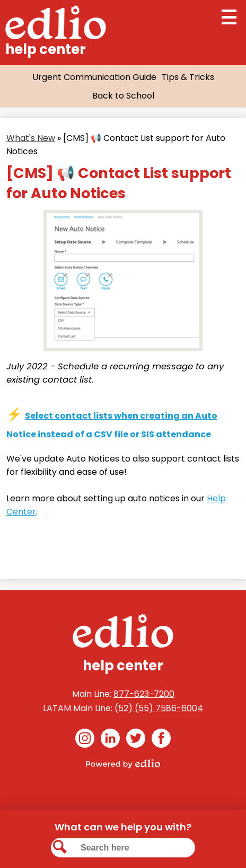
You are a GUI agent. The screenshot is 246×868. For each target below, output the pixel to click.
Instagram (85, 740)
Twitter (136, 740)
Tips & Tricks (188, 77)
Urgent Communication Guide (94, 77)
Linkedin (110, 740)
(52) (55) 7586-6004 (159, 708)
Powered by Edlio (123, 764)
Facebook (161, 740)
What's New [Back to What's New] (31, 138)
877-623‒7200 (144, 694)
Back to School (123, 96)
